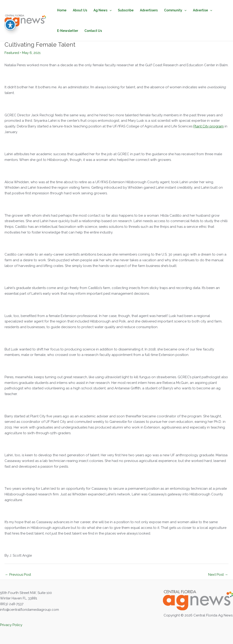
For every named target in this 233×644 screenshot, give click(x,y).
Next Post (218, 575)
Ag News (103, 10)
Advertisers (149, 10)
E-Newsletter (68, 31)
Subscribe (126, 10)
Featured (12, 53)
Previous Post (18, 575)
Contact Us (93, 31)
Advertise (203, 10)
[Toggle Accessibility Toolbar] (10, 14)
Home (62, 10)
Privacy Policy (11, 625)
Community (175, 10)
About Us (80, 10)
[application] (109, 10)
